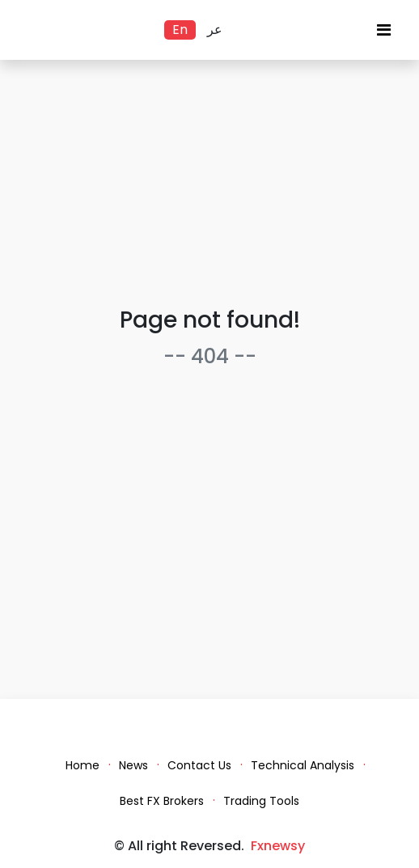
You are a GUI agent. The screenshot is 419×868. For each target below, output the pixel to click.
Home (83, 765)
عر (215, 30)
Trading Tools (261, 801)
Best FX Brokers (162, 801)
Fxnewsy (278, 846)
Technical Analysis (303, 765)
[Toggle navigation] (383, 34)
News (133, 765)
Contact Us (199, 765)
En (180, 30)
